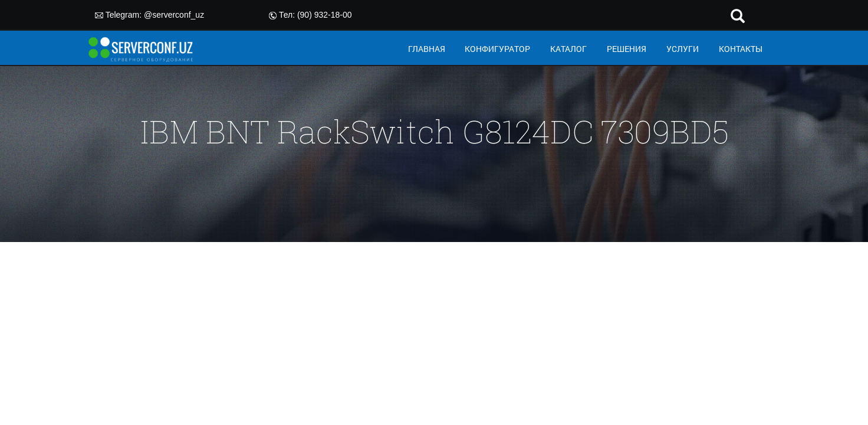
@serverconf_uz (174, 15)
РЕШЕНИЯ (627, 49)
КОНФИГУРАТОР (497, 49)
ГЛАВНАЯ (427, 49)
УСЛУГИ (683, 49)
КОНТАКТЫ (741, 49)
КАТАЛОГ (568, 49)
